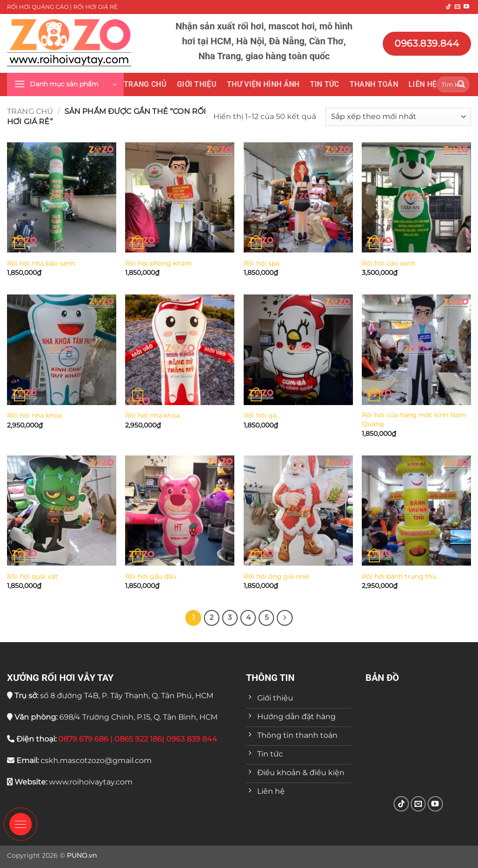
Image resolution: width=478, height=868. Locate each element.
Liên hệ (422, 84)
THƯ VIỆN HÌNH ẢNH (263, 84)
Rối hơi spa (262, 263)
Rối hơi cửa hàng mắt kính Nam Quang (414, 419)
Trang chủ (145, 84)
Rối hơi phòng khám (158, 263)
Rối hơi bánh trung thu (399, 576)
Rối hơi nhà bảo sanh (41, 263)
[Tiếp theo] (285, 618)
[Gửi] (461, 84)
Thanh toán (374, 84)
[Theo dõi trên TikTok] (449, 7)
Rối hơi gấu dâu (151, 576)
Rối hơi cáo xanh (389, 263)
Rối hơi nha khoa (34, 415)
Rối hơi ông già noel (277, 576)
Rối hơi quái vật (32, 576)
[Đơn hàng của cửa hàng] (398, 117)
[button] (65, 84)
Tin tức (325, 84)
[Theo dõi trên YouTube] (466, 7)
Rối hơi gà (260, 415)
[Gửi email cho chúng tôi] (457, 7)
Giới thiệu (197, 84)
